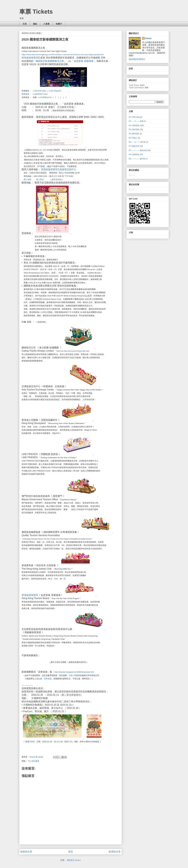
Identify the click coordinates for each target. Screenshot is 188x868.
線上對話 (40, 179)
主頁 (25, 24)
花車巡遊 (48, 679)
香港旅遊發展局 (30, 58)
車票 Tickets (36, 12)
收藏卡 (59, 24)
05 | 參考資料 (134, 134)
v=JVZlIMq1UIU (45, 97)
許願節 (32, 742)
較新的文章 (26, 852)
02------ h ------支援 (136, 121)
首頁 (70, 852)
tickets (148, 38)
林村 (89, 742)
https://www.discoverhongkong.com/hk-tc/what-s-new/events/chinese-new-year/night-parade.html (63, 55)
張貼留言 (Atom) (74, 860)
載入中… (133, 175)
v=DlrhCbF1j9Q (39, 91)
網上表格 (27, 179)
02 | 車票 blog (134, 117)
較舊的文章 (115, 852)
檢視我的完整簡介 (137, 59)
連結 (35, 24)
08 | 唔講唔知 (134, 155)
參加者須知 (57, 179)
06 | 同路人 (133, 138)
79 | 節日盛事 (34, 761)
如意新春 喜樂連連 (84, 61)
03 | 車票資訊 (134, 125)
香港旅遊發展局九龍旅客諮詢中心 (59, 169)
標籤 (76, 675)
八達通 (46, 24)
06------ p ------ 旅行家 (137, 142)
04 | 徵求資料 (134, 130)
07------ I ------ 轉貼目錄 (138, 150)
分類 (71, 675)
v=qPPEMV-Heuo (40, 94)
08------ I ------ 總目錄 (137, 159)
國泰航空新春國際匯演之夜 (50, 61)
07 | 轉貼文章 (134, 146)
